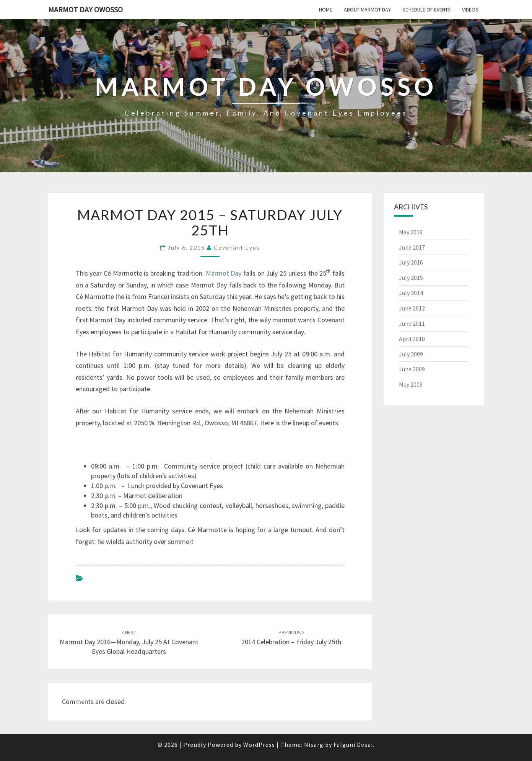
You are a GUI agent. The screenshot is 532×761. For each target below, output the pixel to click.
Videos (470, 10)
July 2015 (411, 278)
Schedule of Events (426, 10)
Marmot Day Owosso (85, 9)
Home (326, 10)
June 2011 (412, 323)
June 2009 (412, 369)
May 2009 (411, 384)
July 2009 (411, 354)
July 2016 (411, 262)
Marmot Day (224, 273)
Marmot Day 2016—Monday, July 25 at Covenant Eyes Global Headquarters (129, 642)
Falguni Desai (353, 745)
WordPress (259, 745)
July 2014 (411, 293)
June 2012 (412, 308)
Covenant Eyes (237, 247)
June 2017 (412, 247)
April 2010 (412, 339)
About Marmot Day (367, 10)
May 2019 (411, 232)
